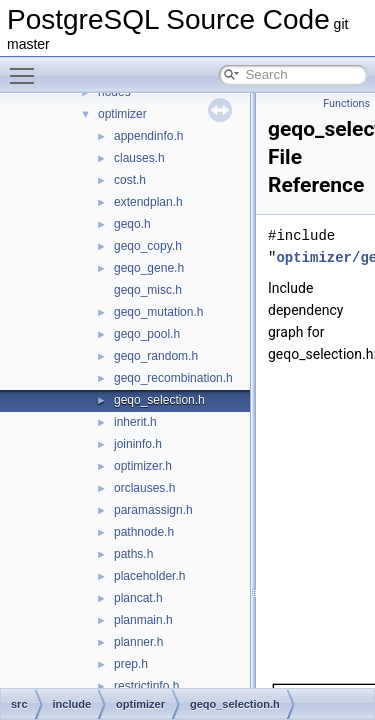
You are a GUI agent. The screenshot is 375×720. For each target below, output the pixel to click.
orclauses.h (144, 488)
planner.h (138, 642)
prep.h (131, 664)
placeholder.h (149, 576)
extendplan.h (148, 202)
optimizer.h (143, 466)
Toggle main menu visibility (27, 67)
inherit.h (135, 422)
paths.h (133, 554)
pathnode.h (144, 532)
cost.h (130, 180)
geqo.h (132, 224)
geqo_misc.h (148, 290)
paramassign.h (153, 510)
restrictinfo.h (146, 686)
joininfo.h (138, 444)
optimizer (122, 114)
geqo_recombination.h (173, 378)
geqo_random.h (156, 356)
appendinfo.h (148, 136)
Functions (346, 103)
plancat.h (138, 598)
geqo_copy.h (148, 246)
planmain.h (143, 620)
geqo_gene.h (149, 268)
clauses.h (139, 158)
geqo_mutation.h (158, 312)
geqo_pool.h (147, 334)
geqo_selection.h (159, 400)
